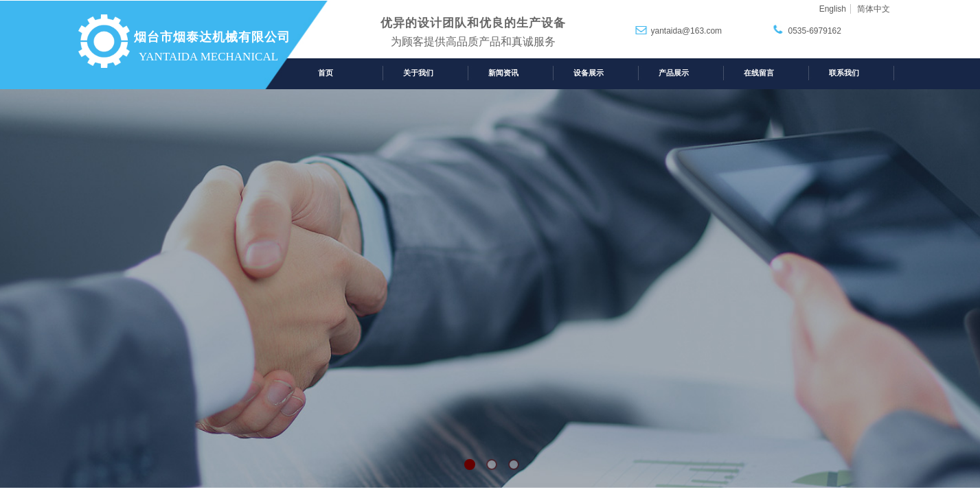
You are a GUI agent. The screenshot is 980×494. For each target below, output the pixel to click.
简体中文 (874, 9)
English (833, 9)
